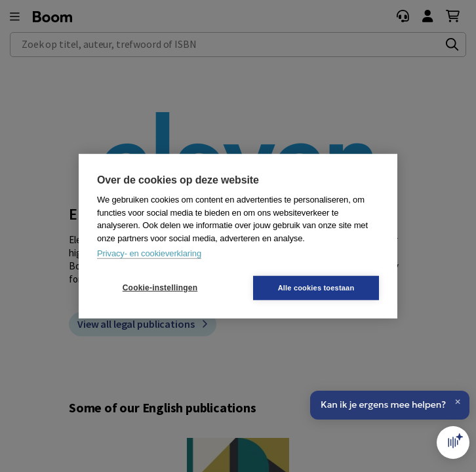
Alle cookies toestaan (316, 287)
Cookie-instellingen (160, 288)
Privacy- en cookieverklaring (149, 253)
